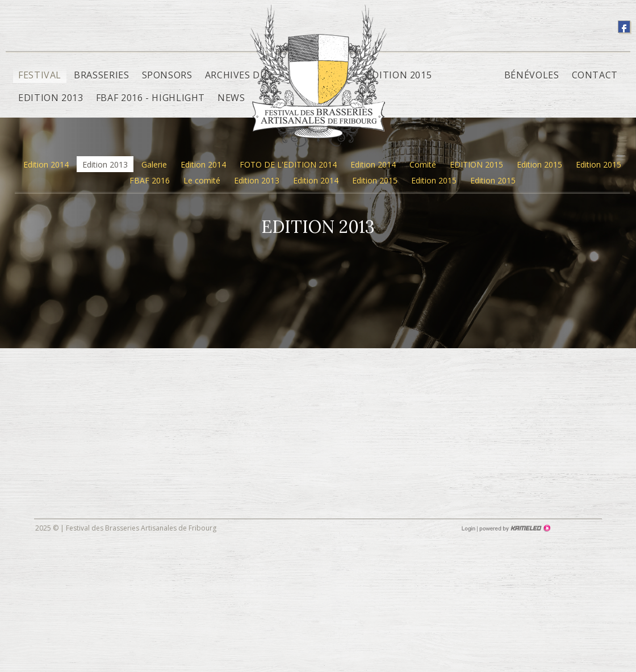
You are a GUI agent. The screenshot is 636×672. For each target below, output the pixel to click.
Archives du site (248, 75)
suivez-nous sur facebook (624, 27)
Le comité (202, 180)
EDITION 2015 (476, 164)
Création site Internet (514, 528)
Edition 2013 (51, 98)
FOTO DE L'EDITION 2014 (288, 164)
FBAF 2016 (150, 180)
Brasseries (101, 75)
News (231, 98)
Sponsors (167, 75)
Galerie (154, 164)
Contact (595, 75)
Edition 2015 (399, 75)
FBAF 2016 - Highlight (150, 98)
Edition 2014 (46, 164)
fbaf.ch (318, 84)
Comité (423, 164)
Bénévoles (532, 75)
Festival (40, 75)
